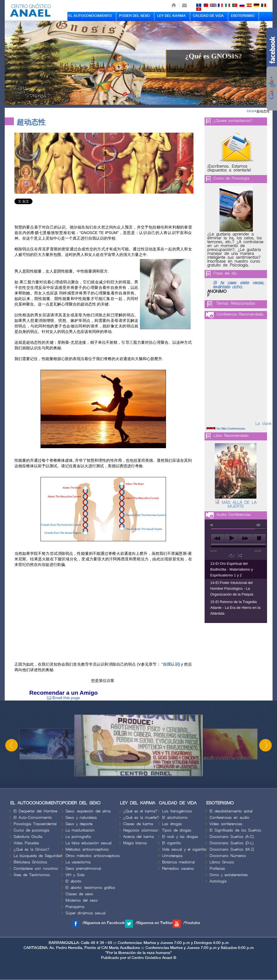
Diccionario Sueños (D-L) (231, 843)
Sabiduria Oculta (28, 837)
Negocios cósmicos (140, 830)
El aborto (73, 881)
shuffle (240, 556)
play (231, 538)
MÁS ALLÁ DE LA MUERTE (239, 505)
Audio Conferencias (234, 515)
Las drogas (172, 824)
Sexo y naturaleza (81, 818)
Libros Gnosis (222, 862)
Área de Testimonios (32, 875)
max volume (259, 525)
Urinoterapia (172, 856)
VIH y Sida (75, 875)
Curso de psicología (31, 830)
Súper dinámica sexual (85, 913)
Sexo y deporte (79, 824)
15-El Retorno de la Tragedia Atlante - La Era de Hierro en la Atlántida (236, 608)
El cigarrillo (172, 843)
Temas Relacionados (236, 304)
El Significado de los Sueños (235, 830)
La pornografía (78, 837)
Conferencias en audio (229, 818)
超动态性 (263, 111)
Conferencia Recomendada (240, 314)
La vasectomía (78, 862)
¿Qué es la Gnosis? (32, 849)
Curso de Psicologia (231, 178)
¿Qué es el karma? (140, 811)
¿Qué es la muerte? (141, 818)
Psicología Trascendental (35, 824)
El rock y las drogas (180, 837)
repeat (232, 556)
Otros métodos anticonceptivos (93, 856)
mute (213, 525)
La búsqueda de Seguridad (38, 856)
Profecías (217, 869)
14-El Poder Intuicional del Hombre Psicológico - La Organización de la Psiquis (232, 588)
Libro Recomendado (231, 436)
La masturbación (80, 830)
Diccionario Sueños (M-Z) (232, 849)
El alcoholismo (175, 818)
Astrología (218, 881)
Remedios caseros (178, 869)
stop (259, 538)
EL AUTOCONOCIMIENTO (90, 16)
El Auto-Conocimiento (33, 818)
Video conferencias (226, 824)
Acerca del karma (138, 837)
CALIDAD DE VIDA (208, 16)
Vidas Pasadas (26, 843)
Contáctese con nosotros (36, 869)
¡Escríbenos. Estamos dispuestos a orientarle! (229, 168)
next (245, 538)
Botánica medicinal (178, 862)
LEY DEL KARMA (171, 16)
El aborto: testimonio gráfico (90, 888)
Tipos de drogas (177, 830)
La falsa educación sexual (89, 843)
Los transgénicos (177, 811)
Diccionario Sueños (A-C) (232, 837)
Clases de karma (138, 824)
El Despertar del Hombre (35, 811)
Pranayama (75, 907)
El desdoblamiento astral (231, 811)
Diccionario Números (228, 856)
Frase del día (225, 273)
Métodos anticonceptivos (87, 849)
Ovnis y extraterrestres (229, 875)
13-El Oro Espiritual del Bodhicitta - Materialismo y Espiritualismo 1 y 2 (232, 569)
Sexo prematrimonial (83, 869)
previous (217, 538)
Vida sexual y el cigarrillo (184, 849)
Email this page (63, 698)
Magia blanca (135, 843)
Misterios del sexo (82, 900)
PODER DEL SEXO (134, 16)
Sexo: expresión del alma (88, 811)
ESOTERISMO (243, 16)
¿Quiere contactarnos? (233, 121)
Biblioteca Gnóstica (30, 862)
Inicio (250, 111)
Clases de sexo (79, 894)
